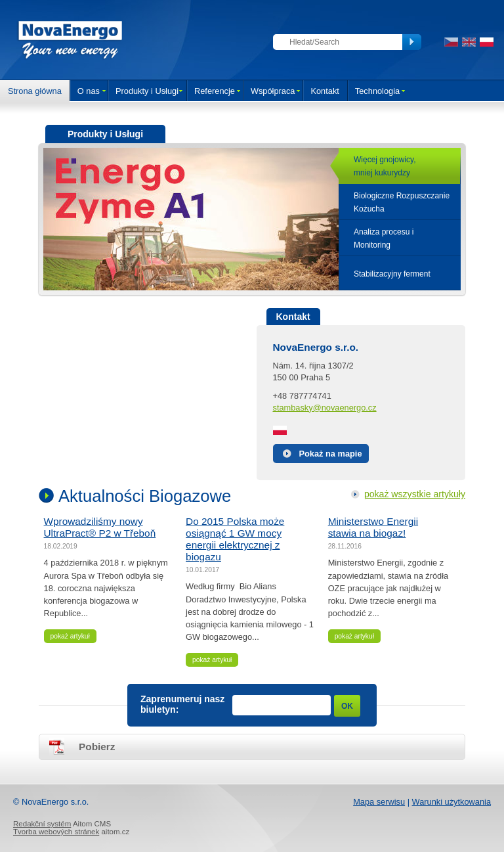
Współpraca (273, 91)
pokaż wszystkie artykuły (415, 494)
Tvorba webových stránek (56, 832)
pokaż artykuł (70, 636)
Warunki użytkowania (451, 802)
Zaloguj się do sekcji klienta (243, 42)
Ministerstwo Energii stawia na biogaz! (373, 527)
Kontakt (325, 91)
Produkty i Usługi (147, 91)
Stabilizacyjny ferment (392, 274)
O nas (89, 91)
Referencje (215, 91)
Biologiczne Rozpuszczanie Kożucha (402, 202)
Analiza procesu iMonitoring (384, 238)
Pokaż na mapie (331, 454)
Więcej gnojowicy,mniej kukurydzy (385, 166)
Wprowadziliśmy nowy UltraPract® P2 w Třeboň (100, 527)
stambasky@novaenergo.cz (325, 408)
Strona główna (35, 91)
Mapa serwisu (379, 802)
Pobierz (97, 747)
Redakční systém (42, 824)
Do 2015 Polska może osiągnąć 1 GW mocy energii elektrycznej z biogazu (235, 539)
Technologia (377, 91)
